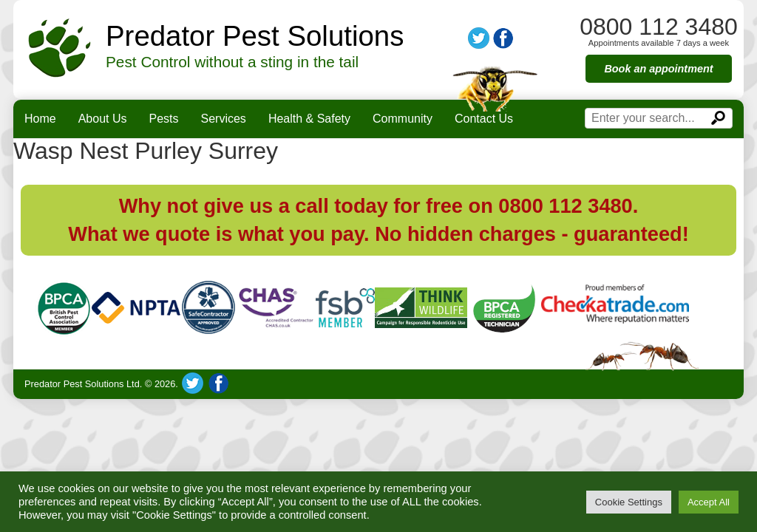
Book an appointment (658, 69)
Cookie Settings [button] (629, 502)
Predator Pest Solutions (255, 36)
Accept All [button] (709, 502)
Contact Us (484, 119)
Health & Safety (309, 119)
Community (403, 119)
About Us (103, 119)
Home (40, 119)
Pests (164, 119)
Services (224, 119)
